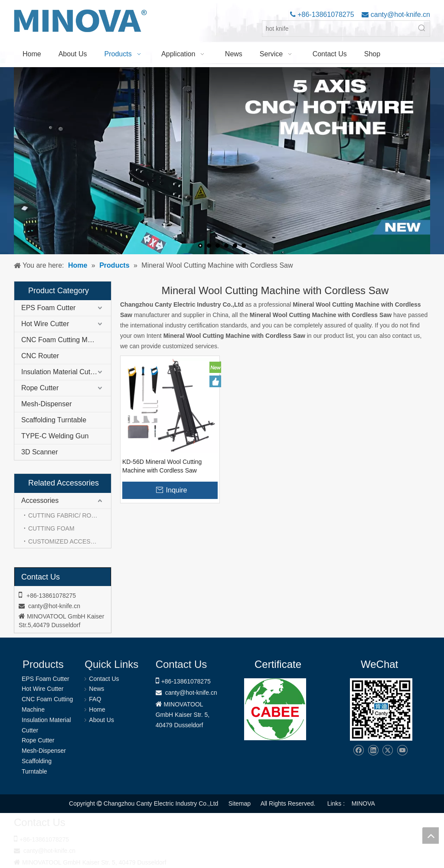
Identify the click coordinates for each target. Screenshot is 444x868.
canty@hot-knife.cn (399, 15)
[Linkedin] (373, 750)
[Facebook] (358, 750)
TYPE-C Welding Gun (55, 436)
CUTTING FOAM (51, 528)
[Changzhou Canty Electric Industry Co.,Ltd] (381, 709)
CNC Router (40, 356)
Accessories (40, 500)
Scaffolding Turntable (54, 420)
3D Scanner (40, 452)
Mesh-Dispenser (46, 404)
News (96, 689)
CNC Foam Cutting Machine (65, 340)
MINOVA (363, 803)
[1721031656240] (275, 709)
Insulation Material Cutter (60, 372)
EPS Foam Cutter (48, 308)
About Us (101, 720)
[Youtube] (402, 750)
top (431, 836)
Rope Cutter (40, 388)
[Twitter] (387, 750)
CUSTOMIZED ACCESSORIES (70, 541)
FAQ (95, 699)
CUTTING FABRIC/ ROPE (64, 515)
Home (97, 709)
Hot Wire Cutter (45, 324)
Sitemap (240, 803)
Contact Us (104, 679)
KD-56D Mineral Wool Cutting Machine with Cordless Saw (162, 466)
